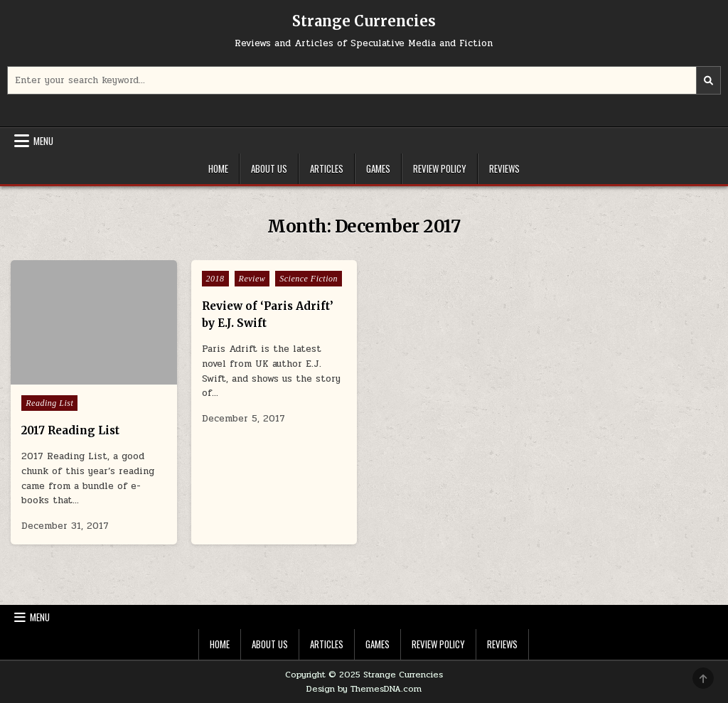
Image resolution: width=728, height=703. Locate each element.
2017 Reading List (70, 430)
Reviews (504, 168)
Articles (327, 168)
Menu (43, 141)
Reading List (49, 403)
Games (378, 168)
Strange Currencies (364, 21)
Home (218, 168)
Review (252, 279)
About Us (269, 168)
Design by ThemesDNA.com (364, 689)
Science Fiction (309, 279)
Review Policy (440, 168)
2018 (215, 279)
